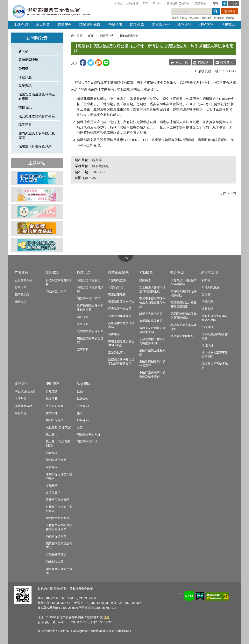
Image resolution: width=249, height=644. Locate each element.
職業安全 (65, 25)
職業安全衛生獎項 (89, 299)
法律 (80, 392)
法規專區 (228, 25)
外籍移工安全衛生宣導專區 (59, 509)
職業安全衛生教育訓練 (90, 289)
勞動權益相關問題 (58, 518)
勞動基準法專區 (56, 460)
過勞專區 (52, 467)
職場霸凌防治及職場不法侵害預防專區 (121, 362)
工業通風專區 (117, 353)
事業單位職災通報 (151, 321)
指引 (80, 413)
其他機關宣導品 (56, 555)
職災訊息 (25, 125)
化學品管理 (115, 287)
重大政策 (43, 25)
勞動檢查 (207, 18)
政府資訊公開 (55, 406)
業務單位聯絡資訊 (58, 500)
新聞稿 (23, 51)
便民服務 (206, 25)
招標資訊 (25, 107)
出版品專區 (53, 493)
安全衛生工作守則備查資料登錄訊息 (152, 289)
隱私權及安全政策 (81, 589)
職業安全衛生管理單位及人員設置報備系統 (152, 303)
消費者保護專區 (56, 536)
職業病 (230, 18)
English (158, 3)
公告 (80, 427)
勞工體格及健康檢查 (121, 302)
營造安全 (83, 324)
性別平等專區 (55, 420)
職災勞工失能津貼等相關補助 (184, 293)
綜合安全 (83, 317)
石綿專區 (114, 334)
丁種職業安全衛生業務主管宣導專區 (59, 527)
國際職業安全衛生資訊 (59, 571)
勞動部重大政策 (56, 291)
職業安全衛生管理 (89, 280)
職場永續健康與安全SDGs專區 (121, 344)
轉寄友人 (226, 62)
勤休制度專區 (55, 562)
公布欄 (23, 68)
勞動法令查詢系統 (89, 435)
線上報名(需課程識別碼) (58, 444)
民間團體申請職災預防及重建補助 (184, 316)
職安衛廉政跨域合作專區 (37, 116)
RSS (146, 3)
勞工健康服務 (117, 295)
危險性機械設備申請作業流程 (152, 364)
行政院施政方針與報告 (59, 282)
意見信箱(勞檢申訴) (178, 3)
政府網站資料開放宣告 (52, 589)
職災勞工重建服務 (182, 336)
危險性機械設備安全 (90, 331)
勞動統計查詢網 (25, 392)
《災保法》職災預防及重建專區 (184, 282)
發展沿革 (21, 287)
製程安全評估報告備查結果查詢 (152, 330)
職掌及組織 (22, 295)
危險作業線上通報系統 (152, 352)
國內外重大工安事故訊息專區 (37, 136)
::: (9, 3)
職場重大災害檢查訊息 (35, 146)
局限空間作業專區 (120, 316)
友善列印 (204, 62)
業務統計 (184, 25)
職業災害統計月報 (151, 314)
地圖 (107, 617)
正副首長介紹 (24, 280)
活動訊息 (25, 77)
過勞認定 (219, 18)
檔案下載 (52, 399)
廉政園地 (52, 413)
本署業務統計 (24, 406)
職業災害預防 (179, 18)
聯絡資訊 (21, 302)
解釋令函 (83, 420)
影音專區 (52, 453)
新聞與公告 (161, 25)
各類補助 (52, 485)
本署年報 (21, 399)
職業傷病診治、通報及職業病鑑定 (184, 305)
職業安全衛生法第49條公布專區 (37, 97)
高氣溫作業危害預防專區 (121, 325)
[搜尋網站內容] (195, 11)
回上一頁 (182, 62)
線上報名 (52, 435)
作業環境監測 (117, 280)
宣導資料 (83, 349)
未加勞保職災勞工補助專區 (59, 476)
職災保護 (137, 25)
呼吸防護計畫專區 (120, 309)
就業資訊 (25, 86)
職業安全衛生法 (87, 442)
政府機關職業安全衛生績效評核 (90, 308)
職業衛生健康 (90, 25)
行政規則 (83, 406)
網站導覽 (133, 3)
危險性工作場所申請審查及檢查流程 (152, 375)
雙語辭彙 (201, 3)
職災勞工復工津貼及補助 (184, 327)
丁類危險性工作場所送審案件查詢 (152, 341)
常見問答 (52, 392)
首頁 (90, 36)
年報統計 (21, 413)
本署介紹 (21, 25)
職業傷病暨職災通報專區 (59, 546)
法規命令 (83, 399)
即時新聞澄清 (28, 60)
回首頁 (119, 3)
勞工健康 (194, 18)
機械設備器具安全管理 (90, 340)
